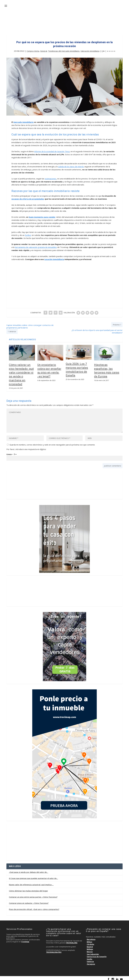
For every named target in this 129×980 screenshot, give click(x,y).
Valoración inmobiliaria (90, 49)
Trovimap (25, 940)
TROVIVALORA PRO (54, 950)
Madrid (90, 945)
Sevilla (90, 957)
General (44, 49)
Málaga (90, 947)
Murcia (90, 950)
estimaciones (51, 177)
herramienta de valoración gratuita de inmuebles (36, 245)
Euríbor (28, 233)
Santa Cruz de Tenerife (97, 955)
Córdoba (90, 942)
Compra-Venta (33, 49)
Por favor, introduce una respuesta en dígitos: (26, 447)
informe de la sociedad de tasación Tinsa (52, 150)
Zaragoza (91, 962)
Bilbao (90, 940)
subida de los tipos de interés (71, 165)
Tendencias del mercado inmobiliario (64, 49)
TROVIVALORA (72, 941)
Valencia (90, 960)
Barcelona (91, 938)
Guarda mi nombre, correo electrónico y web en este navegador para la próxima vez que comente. (52, 443)
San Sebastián (93, 952)
